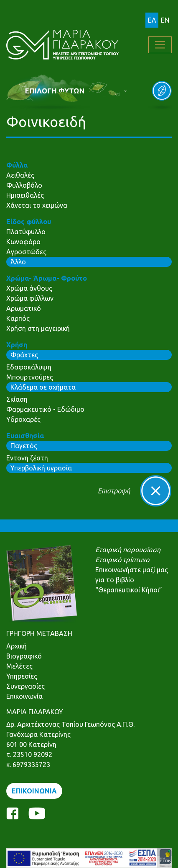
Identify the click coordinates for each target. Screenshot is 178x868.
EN (165, 20)
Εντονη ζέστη (27, 458)
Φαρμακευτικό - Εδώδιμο (45, 409)
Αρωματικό (24, 308)
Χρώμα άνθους (29, 288)
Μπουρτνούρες (30, 377)
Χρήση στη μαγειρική (38, 328)
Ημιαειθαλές (25, 195)
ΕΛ (152, 20)
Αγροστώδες (26, 252)
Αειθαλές (20, 175)
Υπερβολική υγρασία (41, 468)
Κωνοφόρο (23, 242)
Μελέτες (19, 666)
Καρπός (18, 318)
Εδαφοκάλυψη (29, 367)
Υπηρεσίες (22, 676)
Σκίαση (17, 399)
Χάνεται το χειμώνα (37, 205)
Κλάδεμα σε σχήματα (43, 387)
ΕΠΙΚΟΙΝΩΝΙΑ (34, 791)
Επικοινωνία (24, 696)
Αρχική (17, 646)
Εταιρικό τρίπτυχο (122, 560)
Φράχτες (24, 355)
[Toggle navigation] (160, 45)
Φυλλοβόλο (24, 185)
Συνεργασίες (25, 686)
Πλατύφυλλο (26, 232)
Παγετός (24, 446)
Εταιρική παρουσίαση (128, 550)
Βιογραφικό (24, 656)
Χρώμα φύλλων (30, 298)
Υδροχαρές (23, 419)
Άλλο (18, 262)
